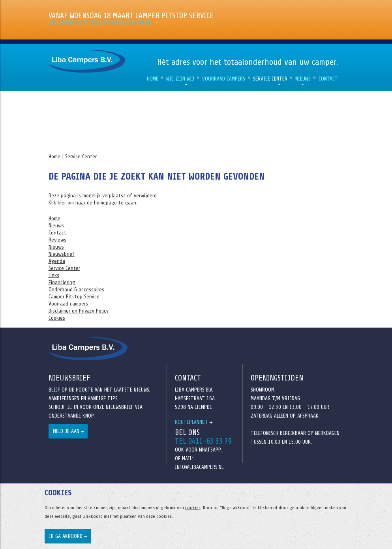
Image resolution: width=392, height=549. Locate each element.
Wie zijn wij (180, 79)
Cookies (57, 318)
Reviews (57, 240)
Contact (328, 79)
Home (153, 79)
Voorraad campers (224, 79)
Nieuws (303, 79)
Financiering (62, 282)
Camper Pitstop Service (74, 297)
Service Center (270, 79)
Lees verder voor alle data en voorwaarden (100, 23)
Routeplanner (191, 422)
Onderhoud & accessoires (76, 289)
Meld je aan (66, 431)
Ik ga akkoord (66, 536)
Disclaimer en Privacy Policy (79, 311)
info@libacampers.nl (199, 467)
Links (54, 275)
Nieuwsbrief (62, 254)
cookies (193, 508)
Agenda (57, 261)
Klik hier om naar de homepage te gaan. (93, 203)
